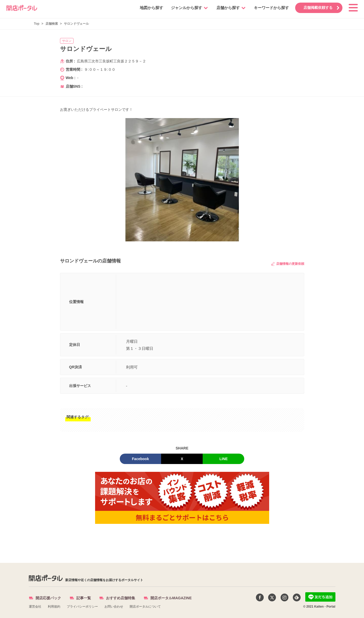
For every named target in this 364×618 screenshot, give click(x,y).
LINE (224, 459)
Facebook (140, 459)
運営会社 (35, 607)
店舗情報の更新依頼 (288, 264)
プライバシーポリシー (82, 607)
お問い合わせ (114, 607)
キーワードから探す (270, 8)
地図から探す (150, 8)
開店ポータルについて (145, 607)
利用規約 (54, 607)
